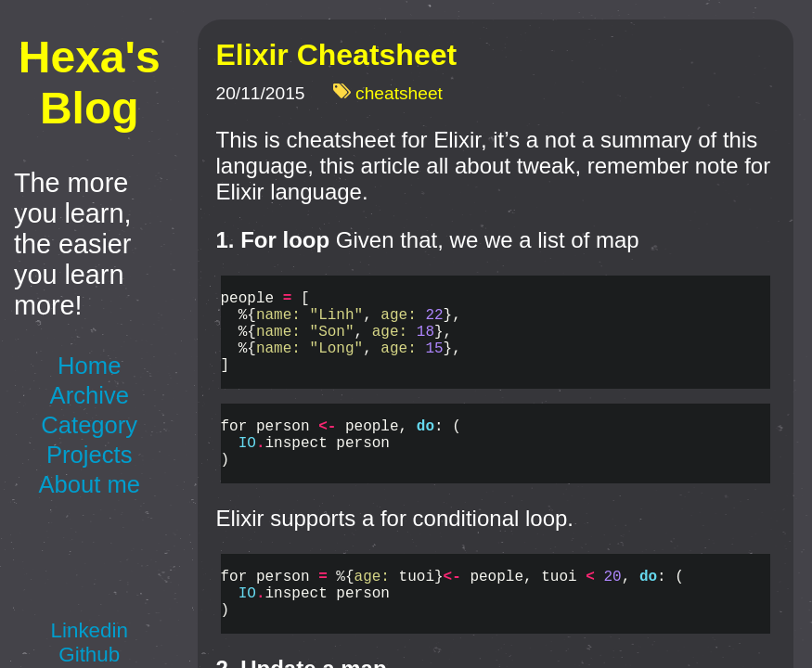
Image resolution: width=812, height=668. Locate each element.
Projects (89, 455)
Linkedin (90, 630)
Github (89, 655)
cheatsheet (399, 94)
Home (89, 366)
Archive (90, 395)
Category (89, 425)
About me (89, 484)
